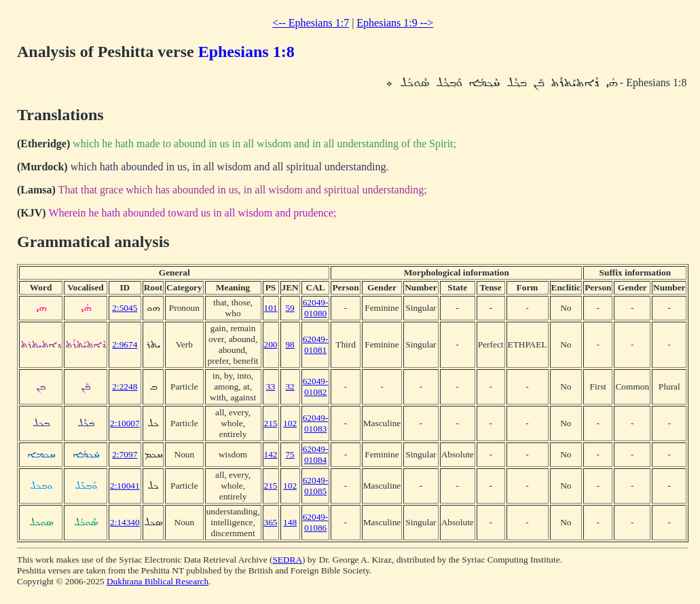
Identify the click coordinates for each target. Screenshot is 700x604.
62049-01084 (316, 454)
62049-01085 (316, 486)
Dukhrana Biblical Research (158, 581)
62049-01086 (316, 522)
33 (271, 386)
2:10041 (125, 486)
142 (271, 454)
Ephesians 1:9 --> (395, 23)
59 (290, 308)
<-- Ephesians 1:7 (311, 23)
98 (290, 344)
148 (290, 522)
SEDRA (287, 560)
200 (271, 344)
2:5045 (125, 308)
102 (290, 423)
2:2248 (125, 386)
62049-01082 (316, 386)
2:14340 (125, 522)
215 (271, 423)
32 (290, 386)
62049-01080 (316, 308)
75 (290, 454)
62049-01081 (316, 344)
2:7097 (125, 454)
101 (271, 308)
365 (271, 522)
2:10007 (125, 423)
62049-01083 (316, 423)
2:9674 (125, 344)
